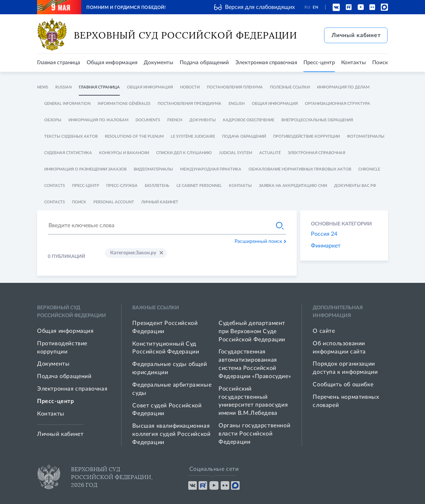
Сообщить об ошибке (343, 385)
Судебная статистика (68, 153)
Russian (63, 87)
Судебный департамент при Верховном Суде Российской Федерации (252, 331)
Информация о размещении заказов (85, 169)
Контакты (354, 63)
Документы (158, 63)
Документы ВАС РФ (355, 186)
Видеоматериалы (153, 169)
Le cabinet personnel (199, 186)
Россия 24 (324, 234)
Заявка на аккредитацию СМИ (293, 186)
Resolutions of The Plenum (134, 136)
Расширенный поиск (260, 241)
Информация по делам (343, 87)
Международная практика (211, 169)
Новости (190, 87)
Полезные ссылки (290, 87)
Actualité (270, 153)
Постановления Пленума (235, 87)
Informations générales (124, 104)
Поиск (380, 63)
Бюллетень (157, 186)
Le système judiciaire (193, 136)
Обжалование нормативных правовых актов (300, 169)
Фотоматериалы (366, 136)
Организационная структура (337, 104)
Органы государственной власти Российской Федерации (254, 434)
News (43, 87)
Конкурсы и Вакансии (124, 153)
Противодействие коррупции (306, 136)
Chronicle (369, 169)
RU (307, 7)
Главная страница (59, 63)
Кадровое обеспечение (249, 120)
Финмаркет (326, 246)
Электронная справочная (266, 63)
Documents (148, 120)
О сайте (324, 331)
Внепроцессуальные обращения (317, 120)
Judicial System (235, 153)
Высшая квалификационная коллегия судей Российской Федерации (171, 434)
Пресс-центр (319, 63)
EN (315, 7)
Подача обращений (204, 63)
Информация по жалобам (98, 120)
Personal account (114, 202)
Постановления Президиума (190, 104)
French (175, 120)
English (237, 104)
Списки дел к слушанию (184, 153)
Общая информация (112, 63)
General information (67, 104)
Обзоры (53, 120)
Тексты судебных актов (71, 136)
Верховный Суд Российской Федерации (186, 35)
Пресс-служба (122, 186)
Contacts (55, 186)
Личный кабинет (356, 35)
